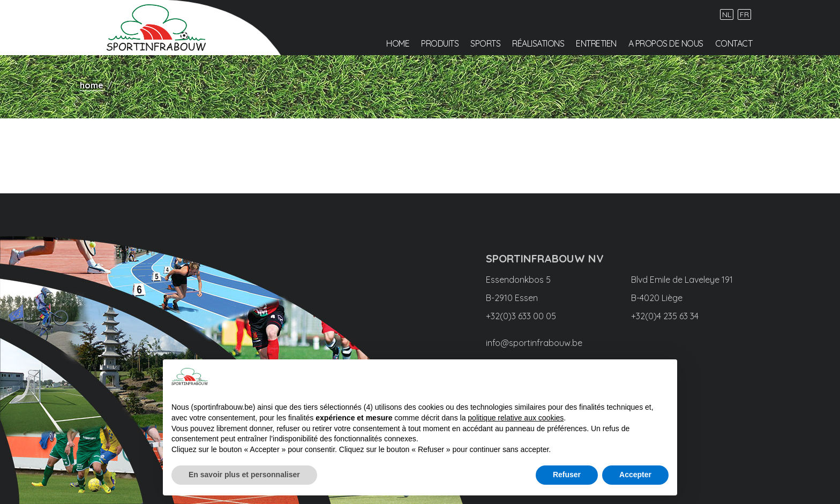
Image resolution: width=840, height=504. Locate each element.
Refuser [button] (567, 475)
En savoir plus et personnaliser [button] (244, 475)
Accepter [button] (635, 475)
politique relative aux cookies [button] (516, 418)
